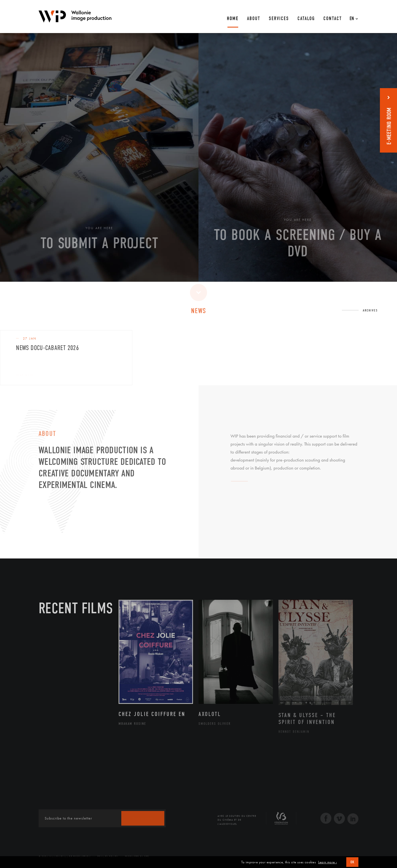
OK (352, 862)
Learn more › (328, 862)
